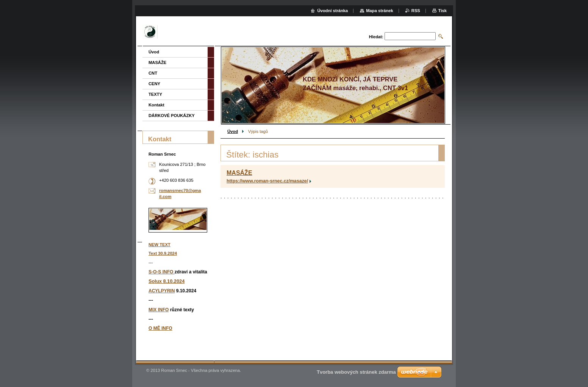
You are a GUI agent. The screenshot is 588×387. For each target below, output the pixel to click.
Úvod (233, 131)
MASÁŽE (239, 173)
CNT (153, 73)
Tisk (443, 11)
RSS (416, 11)
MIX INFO (159, 310)
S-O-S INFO (162, 272)
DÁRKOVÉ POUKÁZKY (172, 115)
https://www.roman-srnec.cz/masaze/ (267, 181)
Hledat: (376, 37)
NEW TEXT (160, 245)
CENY (154, 84)
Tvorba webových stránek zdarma (356, 372)
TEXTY (155, 94)
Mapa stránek (380, 11)
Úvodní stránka (332, 11)
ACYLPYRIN (162, 291)
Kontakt (156, 105)
